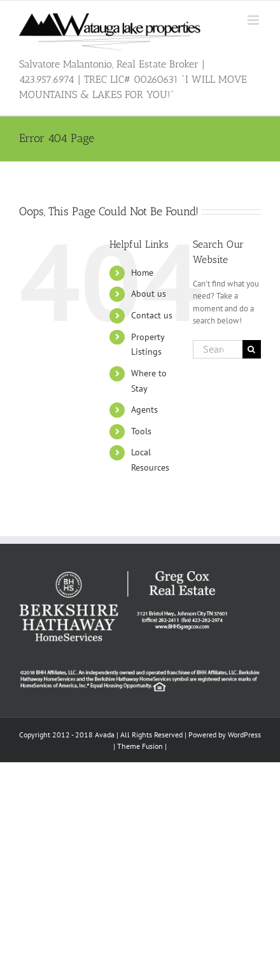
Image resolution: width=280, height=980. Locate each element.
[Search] (252, 349)
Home (142, 273)
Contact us (152, 315)
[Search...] (218, 349)
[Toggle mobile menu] (254, 20)
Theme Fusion (140, 746)
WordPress (244, 735)
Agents (144, 409)
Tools (141, 431)
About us (149, 294)
